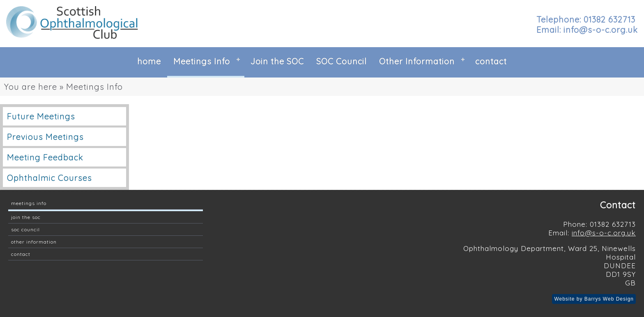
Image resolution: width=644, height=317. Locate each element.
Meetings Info (202, 61)
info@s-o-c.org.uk (604, 233)
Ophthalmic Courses (49, 178)
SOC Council (342, 61)
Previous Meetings (45, 137)
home (149, 61)
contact (491, 61)
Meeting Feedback (45, 157)
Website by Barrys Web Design (594, 299)
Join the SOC (277, 61)
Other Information (417, 61)
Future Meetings (41, 116)
